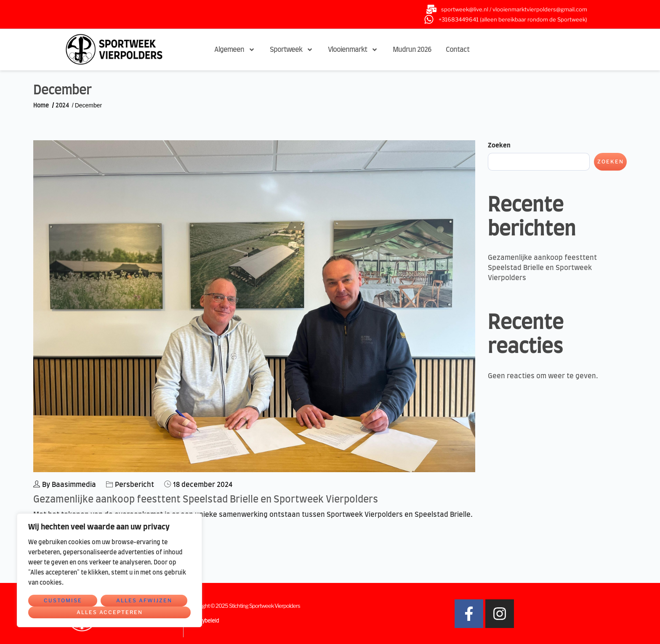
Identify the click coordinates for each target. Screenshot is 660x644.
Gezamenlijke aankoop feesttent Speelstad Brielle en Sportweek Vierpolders (206, 500)
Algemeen (235, 50)
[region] (109, 570)
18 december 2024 (203, 485)
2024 (62, 106)
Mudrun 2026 (412, 50)
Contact (458, 50)
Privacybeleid (203, 621)
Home (41, 106)
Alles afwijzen (144, 600)
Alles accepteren (110, 612)
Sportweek (291, 50)
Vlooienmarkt (353, 50)
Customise (63, 600)
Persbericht (134, 485)
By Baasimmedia (65, 484)
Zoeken (499, 146)
